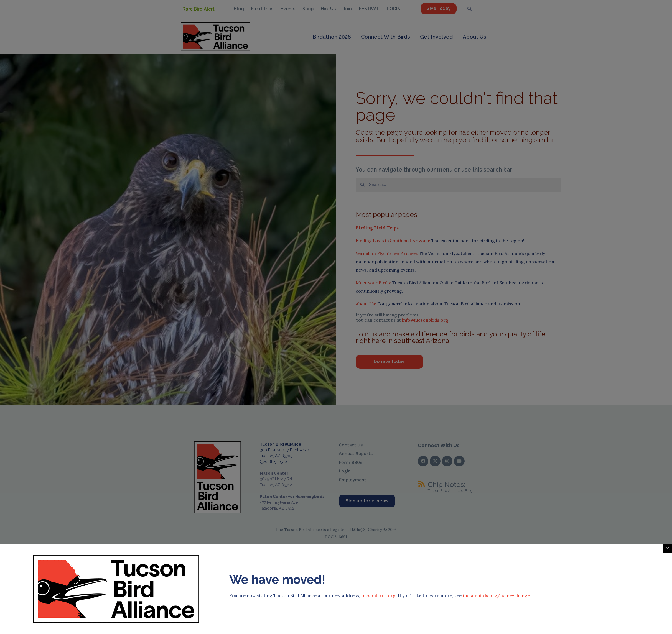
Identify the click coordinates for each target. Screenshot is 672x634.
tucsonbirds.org (378, 492)
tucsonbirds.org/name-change (496, 492)
